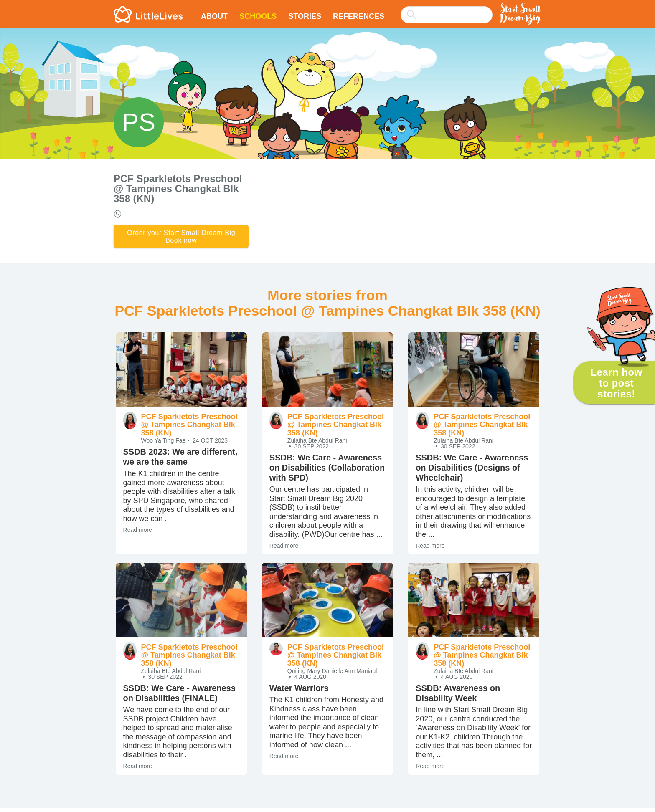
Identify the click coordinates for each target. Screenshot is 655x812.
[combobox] (447, 9)
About (214, 16)
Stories (305, 16)
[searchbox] (447, 15)
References (359, 16)
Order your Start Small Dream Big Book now (181, 238)
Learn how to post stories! (616, 383)
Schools (258, 16)
